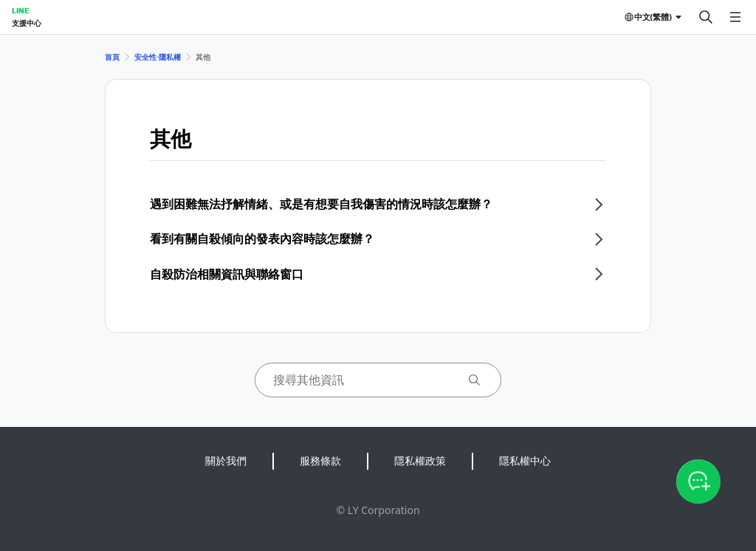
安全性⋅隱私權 (158, 57)
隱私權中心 (525, 461)
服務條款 (320, 461)
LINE (20, 10)
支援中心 (27, 23)
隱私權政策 (420, 461)
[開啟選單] (735, 17)
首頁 (112, 57)
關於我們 (226, 461)
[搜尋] (706, 17)
